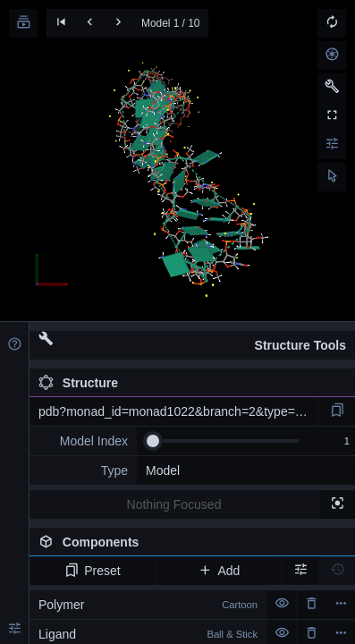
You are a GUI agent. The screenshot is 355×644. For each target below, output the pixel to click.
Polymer (148, 605)
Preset (93, 571)
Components (192, 546)
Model (163, 470)
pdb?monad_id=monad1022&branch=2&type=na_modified (178, 411)
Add (219, 571)
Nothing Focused (174, 504)
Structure (78, 383)
